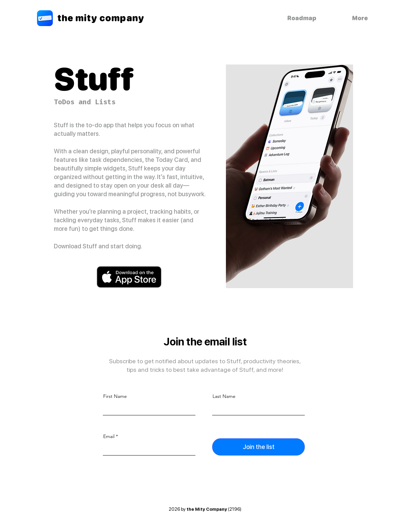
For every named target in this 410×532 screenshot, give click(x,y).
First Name (115, 396)
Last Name (224, 396)
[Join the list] (258, 447)
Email (109, 436)
